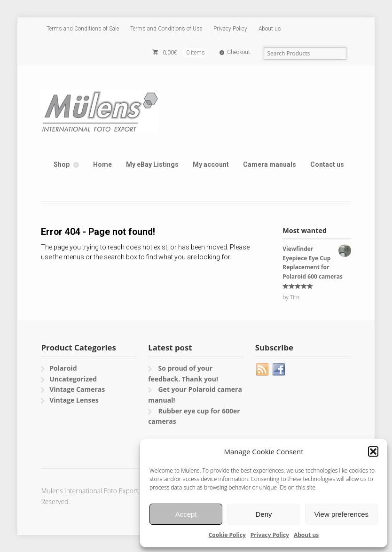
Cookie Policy (227, 535)
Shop (62, 164)
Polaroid (63, 368)
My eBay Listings (152, 164)
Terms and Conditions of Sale (83, 29)
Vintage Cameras (77, 389)
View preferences (342, 514)
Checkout (239, 52)
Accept (186, 514)
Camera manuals (270, 164)
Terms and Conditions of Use (166, 29)
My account (211, 164)
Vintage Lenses (74, 400)
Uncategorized (73, 379)
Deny (263, 514)
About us (306, 535)
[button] (373, 451)
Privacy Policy (270, 535)
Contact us (327, 164)
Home (102, 164)
